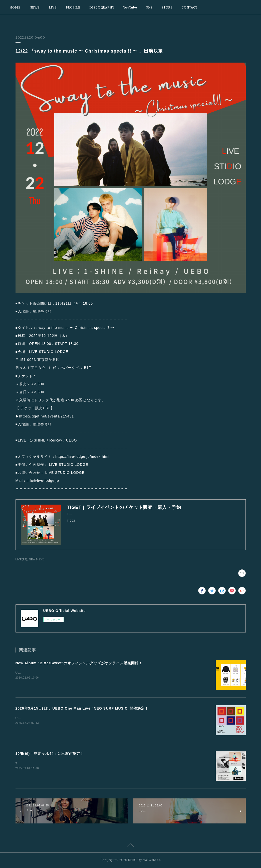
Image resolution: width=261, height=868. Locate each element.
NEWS (35, 8)
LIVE (53, 8)
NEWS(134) (37, 560)
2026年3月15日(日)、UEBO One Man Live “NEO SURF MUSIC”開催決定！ (82, 708)
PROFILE (73, 8)
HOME (15, 8)
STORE (167, 8)
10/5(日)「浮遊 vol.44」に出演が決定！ (50, 754)
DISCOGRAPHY (102, 8)
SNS (149, 8)
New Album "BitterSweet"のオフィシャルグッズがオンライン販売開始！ (79, 663)
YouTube (130, 8)
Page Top (130, 846)
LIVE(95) (22, 560)
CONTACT (190, 8)
